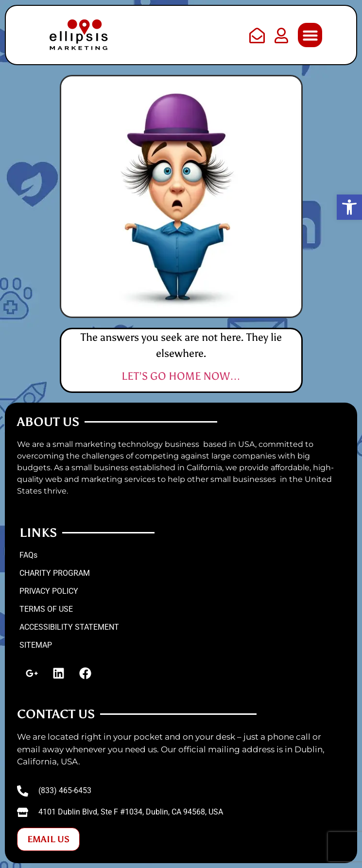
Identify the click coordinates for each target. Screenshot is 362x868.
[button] (310, 35)
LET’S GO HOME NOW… (181, 376)
